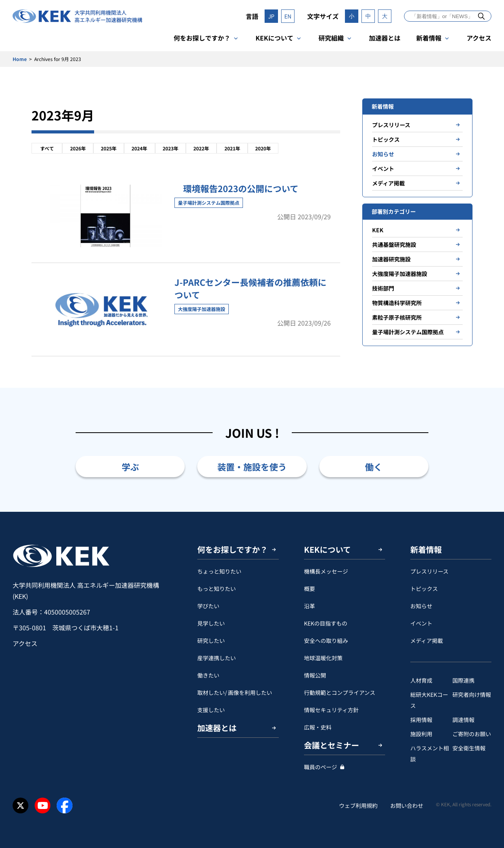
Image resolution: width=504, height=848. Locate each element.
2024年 (139, 148)
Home (20, 59)
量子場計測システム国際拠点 (408, 332)
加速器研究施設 (391, 259)
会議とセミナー (332, 745)
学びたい (208, 606)
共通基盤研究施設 (394, 244)
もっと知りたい (217, 589)
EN (288, 16)
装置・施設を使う (252, 467)
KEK (378, 230)
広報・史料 (318, 727)
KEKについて (274, 38)
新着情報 (429, 38)
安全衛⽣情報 (469, 748)
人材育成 (421, 680)
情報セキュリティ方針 (331, 710)
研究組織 (331, 38)
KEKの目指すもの (326, 623)
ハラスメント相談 (430, 754)
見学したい (211, 623)
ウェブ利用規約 (358, 805)
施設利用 (421, 734)
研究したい (211, 641)
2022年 (201, 148)
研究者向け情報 (472, 694)
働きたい (208, 675)
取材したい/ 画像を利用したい (235, 692)
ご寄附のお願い (472, 734)
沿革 (309, 606)
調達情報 (463, 720)
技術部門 (383, 288)
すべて (47, 148)
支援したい (211, 710)
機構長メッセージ (326, 571)
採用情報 (421, 720)
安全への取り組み (326, 641)
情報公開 (315, 675)
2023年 (170, 148)
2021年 (232, 148)
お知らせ (383, 154)
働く (374, 467)
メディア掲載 (388, 183)
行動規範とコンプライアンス (340, 692)
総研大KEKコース (429, 700)
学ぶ (130, 467)
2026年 (78, 148)
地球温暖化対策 (323, 658)
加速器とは (385, 38)
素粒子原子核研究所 (397, 317)
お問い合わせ (407, 805)
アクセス (479, 38)
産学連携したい (217, 658)
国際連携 (463, 680)
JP (271, 16)
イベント (383, 168)
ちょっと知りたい (219, 571)
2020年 (263, 148)
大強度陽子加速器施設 (400, 274)
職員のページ (321, 767)
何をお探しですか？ (202, 38)
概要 (309, 589)
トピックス (386, 139)
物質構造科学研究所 (397, 303)
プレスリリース (391, 125)
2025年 (109, 148)
